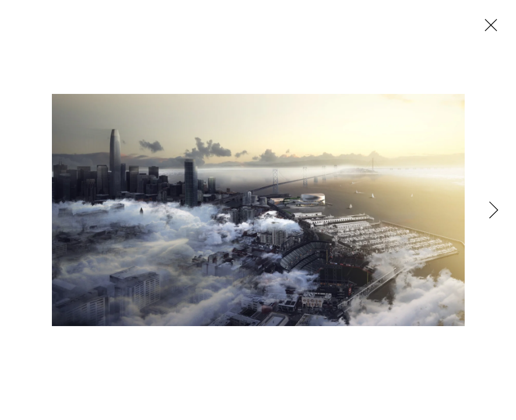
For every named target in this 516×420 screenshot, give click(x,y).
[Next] (490, 210)
